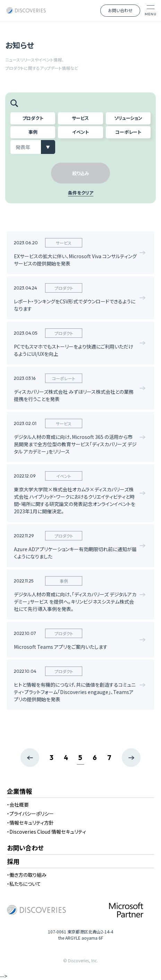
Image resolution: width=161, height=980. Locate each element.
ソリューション (128, 118)
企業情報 (19, 792)
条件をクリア (81, 193)
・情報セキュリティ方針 (30, 823)
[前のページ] (30, 758)
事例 (33, 132)
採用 (13, 862)
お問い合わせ (120, 10)
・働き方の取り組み (27, 875)
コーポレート (128, 132)
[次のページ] (131, 758)
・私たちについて (24, 884)
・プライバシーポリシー (30, 814)
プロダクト (33, 118)
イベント (80, 132)
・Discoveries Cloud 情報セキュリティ (46, 832)
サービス (80, 118)
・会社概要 (18, 805)
